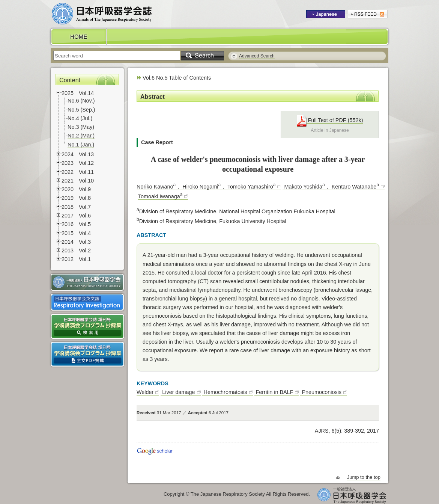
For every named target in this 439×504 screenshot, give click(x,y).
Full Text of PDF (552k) (330, 120)
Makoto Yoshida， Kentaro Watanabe (331, 187)
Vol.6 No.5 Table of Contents (177, 78)
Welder (145, 392)
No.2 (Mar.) (81, 136)
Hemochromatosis (225, 392)
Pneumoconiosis (321, 392)
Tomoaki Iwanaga (160, 196)
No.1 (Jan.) (81, 145)
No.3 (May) (81, 127)
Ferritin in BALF (274, 392)
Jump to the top (364, 477)
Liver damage (178, 392)
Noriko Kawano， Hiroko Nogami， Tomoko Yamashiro (206, 187)
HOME (78, 37)
